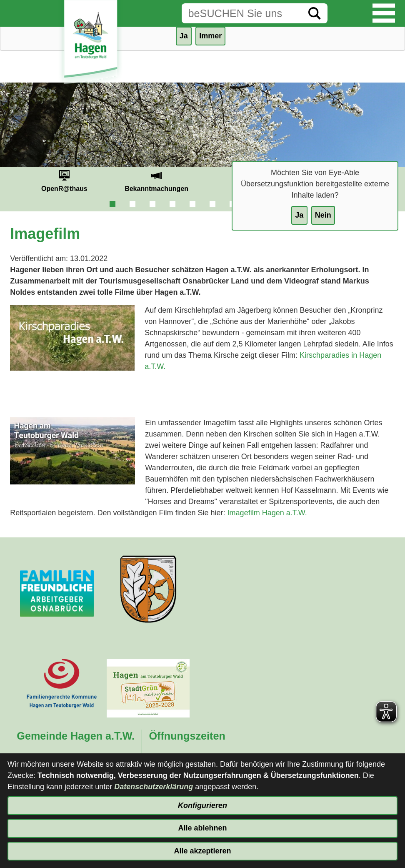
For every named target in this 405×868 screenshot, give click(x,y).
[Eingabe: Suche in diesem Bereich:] (242, 13)
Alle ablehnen (202, 828)
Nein (323, 215)
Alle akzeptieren (202, 851)
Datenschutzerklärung (154, 787)
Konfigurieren (202, 805)
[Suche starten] (315, 13)
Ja (299, 215)
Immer (210, 36)
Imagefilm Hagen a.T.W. (267, 513)
